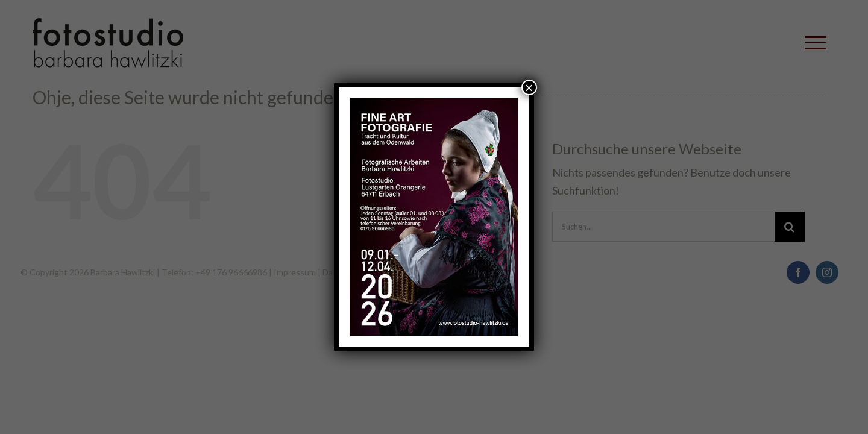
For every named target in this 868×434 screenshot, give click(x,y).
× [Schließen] (529, 87)
